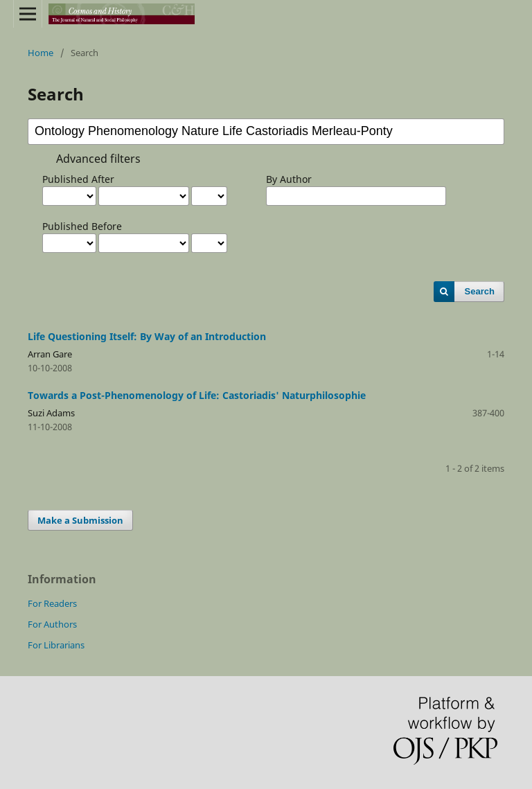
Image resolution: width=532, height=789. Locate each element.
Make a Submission (80, 520)
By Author (289, 179)
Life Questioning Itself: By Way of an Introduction (147, 336)
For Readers (52, 603)
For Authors (52, 624)
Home (41, 53)
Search (480, 291)
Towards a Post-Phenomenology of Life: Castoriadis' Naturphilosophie (197, 395)
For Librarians (56, 645)
